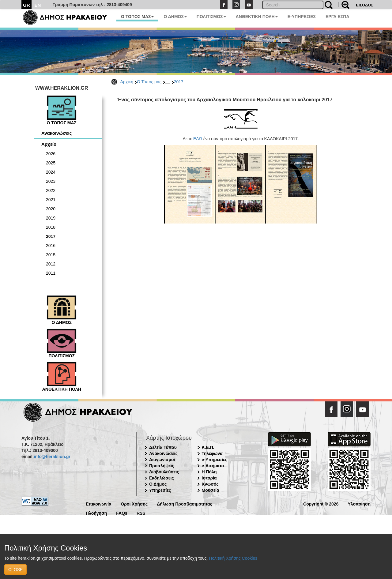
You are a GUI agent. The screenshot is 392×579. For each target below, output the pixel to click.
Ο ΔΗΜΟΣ (175, 17)
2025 (51, 163)
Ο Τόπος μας (149, 82)
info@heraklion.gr (52, 457)
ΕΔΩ (198, 139)
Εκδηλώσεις (162, 478)
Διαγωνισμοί (162, 460)
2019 (51, 218)
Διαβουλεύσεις (164, 472)
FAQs (122, 513)
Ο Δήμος (158, 484)
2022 (51, 190)
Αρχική (127, 82)
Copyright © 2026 (321, 504)
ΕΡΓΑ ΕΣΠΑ (337, 17)
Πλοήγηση (96, 513)
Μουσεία (211, 490)
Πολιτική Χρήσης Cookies (233, 558)
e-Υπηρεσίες (215, 460)
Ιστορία (209, 478)
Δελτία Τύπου (163, 447)
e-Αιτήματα (213, 466)
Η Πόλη (209, 472)
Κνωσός (210, 484)
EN (38, 5)
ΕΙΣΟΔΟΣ (365, 5)
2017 (179, 82)
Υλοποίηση (359, 504)
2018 (51, 227)
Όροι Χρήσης (134, 504)
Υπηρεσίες (160, 490)
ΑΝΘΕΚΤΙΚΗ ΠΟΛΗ (257, 17)
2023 (51, 181)
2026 (51, 154)
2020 (51, 209)
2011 (51, 273)
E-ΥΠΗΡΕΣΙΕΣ (302, 17)
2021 (51, 200)
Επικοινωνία (99, 504)
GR (26, 5)
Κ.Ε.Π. (208, 447)
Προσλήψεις (162, 466)
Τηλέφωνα (212, 453)
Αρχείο (49, 144)
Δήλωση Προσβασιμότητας (185, 504)
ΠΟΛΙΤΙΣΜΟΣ (211, 17)
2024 (51, 172)
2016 (51, 246)
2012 (51, 264)
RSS (141, 513)
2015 (51, 255)
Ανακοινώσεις (57, 133)
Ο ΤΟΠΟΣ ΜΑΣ (137, 17)
